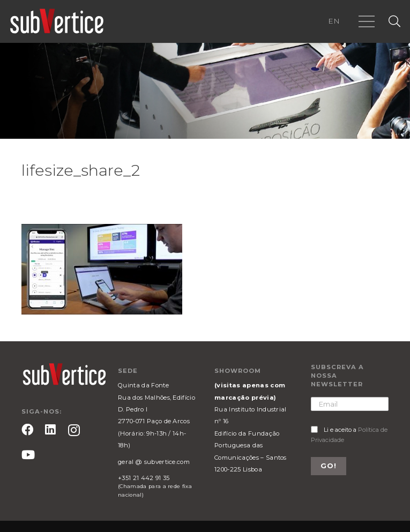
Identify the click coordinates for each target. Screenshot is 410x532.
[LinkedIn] (50, 430)
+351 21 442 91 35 (144, 478)
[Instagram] (74, 430)
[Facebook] (27, 430)
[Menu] (367, 21)
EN (334, 21)
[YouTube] (28, 455)
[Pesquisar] (394, 22)
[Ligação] (57, 21)
